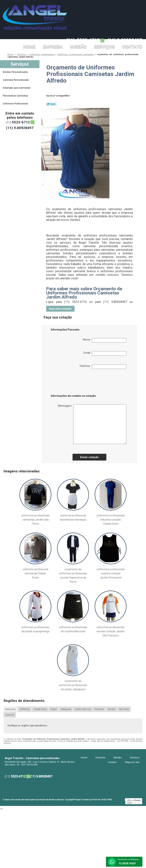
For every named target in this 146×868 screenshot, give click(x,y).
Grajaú (53, 709)
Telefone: (103, 367)
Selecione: (11, 709)
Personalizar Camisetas (16, 96)
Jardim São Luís (83, 709)
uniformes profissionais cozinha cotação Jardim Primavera (111, 573)
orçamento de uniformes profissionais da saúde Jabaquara (73, 685)
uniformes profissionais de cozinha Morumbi (73, 629)
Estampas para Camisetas (17, 88)
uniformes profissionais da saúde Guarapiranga (35, 629)
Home (29, 47)
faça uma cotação (60, 309)
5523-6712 (88, 40)
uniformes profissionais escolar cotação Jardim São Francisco (111, 631)
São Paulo (124, 709)
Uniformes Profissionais (16, 104)
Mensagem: (92, 424)
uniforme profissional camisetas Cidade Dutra (35, 573)
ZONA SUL (25, 709)
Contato (132, 47)
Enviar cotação (89, 457)
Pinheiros (99, 709)
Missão (78, 47)
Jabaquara (66, 709)
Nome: (105, 340)
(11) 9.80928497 (125, 40)
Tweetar (51, 104)
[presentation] (75, 382)
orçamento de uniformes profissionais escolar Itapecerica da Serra (73, 575)
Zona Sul (10, 715)
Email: (105, 353)
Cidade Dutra (40, 709)
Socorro (112, 709)
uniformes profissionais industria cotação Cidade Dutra (111, 520)
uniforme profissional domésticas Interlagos (73, 518)
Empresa (53, 47)
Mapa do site (132, 762)
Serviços (104, 47)
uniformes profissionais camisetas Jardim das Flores (35, 520)
